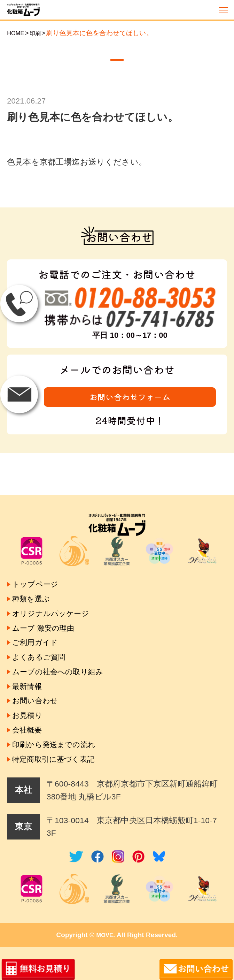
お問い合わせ (38, 690)
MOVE (105, 935)
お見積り (29, 707)
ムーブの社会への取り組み (64, 657)
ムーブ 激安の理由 (48, 606)
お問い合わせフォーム (130, 398)
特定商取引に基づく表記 (59, 758)
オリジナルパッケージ (56, 589)
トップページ (38, 556)
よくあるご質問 (42, 640)
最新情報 (29, 673)
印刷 (39, 33)
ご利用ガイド (38, 623)
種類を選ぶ (34, 572)
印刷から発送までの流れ (60, 741)
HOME (17, 33)
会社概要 (29, 724)
